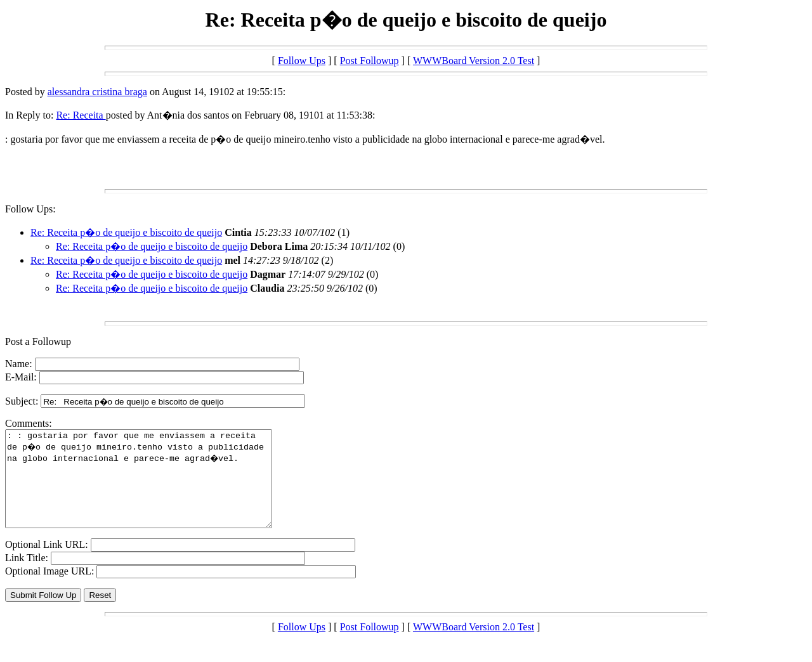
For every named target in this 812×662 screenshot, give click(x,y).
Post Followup (370, 61)
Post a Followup (38, 341)
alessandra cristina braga (97, 92)
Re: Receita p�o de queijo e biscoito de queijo (126, 232)
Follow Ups (302, 61)
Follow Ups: (30, 209)
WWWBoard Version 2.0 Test (474, 61)
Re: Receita (81, 115)
